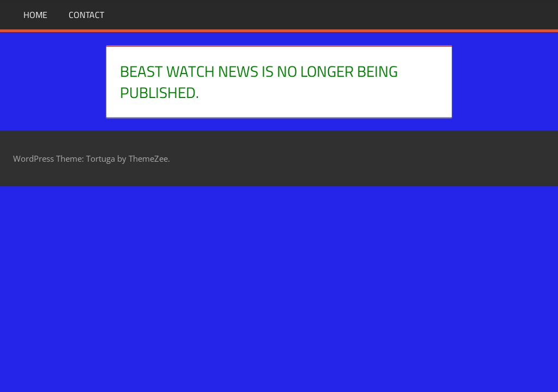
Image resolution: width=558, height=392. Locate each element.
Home (35, 15)
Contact (86, 15)
